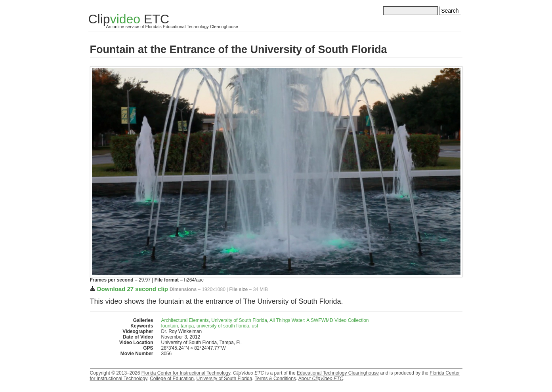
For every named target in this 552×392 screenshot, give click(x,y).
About (321, 379)
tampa (187, 326)
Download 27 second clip (133, 289)
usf (255, 326)
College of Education (172, 379)
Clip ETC (129, 19)
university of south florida (223, 326)
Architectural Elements (185, 320)
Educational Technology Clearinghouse (338, 373)
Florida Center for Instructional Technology (186, 373)
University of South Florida (239, 320)
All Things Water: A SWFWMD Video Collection (319, 320)
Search (450, 11)
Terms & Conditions (275, 379)
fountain (170, 326)
